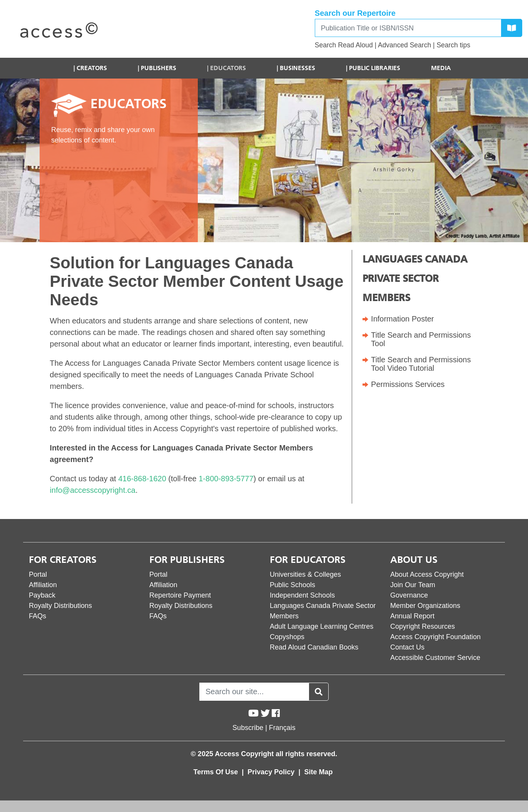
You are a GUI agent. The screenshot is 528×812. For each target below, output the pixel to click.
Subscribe (248, 728)
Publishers (159, 68)
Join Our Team (413, 585)
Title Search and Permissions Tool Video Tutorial (421, 364)
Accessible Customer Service (435, 658)
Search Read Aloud (344, 45)
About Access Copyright (427, 574)
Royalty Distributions (60, 606)
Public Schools (292, 585)
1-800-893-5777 (226, 479)
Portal (38, 574)
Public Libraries (375, 68)
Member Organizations (425, 606)
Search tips (453, 45)
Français (282, 728)
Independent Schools (302, 595)
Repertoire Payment (180, 595)
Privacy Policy (272, 772)
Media (441, 68)
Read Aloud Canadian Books (314, 647)
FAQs (38, 616)
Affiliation (43, 585)
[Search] (408, 28)
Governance (409, 595)
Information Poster (402, 319)
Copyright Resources (423, 626)
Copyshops (287, 637)
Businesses (297, 68)
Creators (92, 68)
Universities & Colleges (305, 574)
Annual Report (412, 616)
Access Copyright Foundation (435, 637)
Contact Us (407, 647)
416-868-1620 (142, 479)
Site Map (318, 772)
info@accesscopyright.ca (93, 490)
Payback (42, 595)
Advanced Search (404, 45)
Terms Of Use (217, 772)
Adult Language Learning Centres (322, 626)
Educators (228, 68)
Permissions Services (408, 384)
